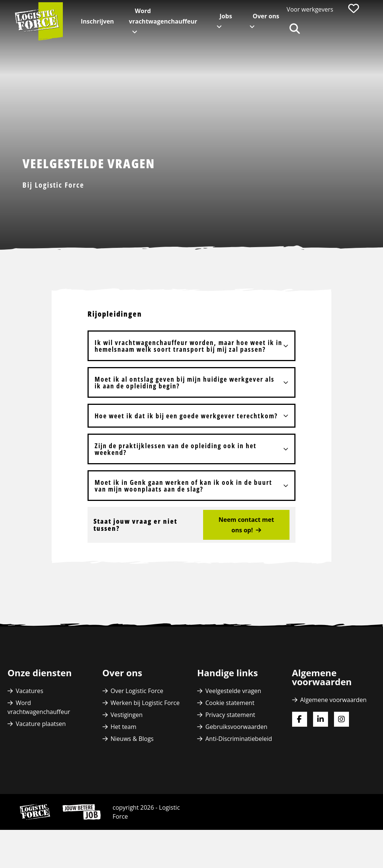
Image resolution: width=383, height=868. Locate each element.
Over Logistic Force (137, 691)
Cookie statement (230, 703)
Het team (124, 727)
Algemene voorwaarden (334, 700)
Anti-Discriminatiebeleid (239, 739)
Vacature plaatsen (41, 724)
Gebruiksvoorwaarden (236, 727)
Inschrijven (97, 21)
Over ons (266, 16)
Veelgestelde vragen (233, 691)
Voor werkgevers (310, 9)
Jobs (226, 16)
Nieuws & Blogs (132, 739)
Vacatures (30, 691)
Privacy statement (230, 715)
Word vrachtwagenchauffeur (163, 16)
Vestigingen (127, 715)
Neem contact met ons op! (246, 525)
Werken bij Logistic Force (145, 703)
